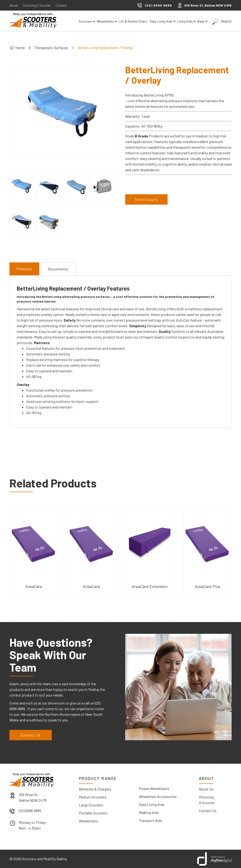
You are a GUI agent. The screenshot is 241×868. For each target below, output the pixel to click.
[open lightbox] (22, 186)
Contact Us (31, 735)
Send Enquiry (146, 199)
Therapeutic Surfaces (51, 48)
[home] (33, 20)
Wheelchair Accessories (158, 796)
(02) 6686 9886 (30, 811)
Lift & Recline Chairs (133, 21)
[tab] (24, 269)
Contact (61, 5)
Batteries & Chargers (95, 789)
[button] (86, 21)
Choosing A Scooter (37, 5)
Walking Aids (149, 812)
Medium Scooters (93, 797)
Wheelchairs (88, 821)
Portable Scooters (93, 813)
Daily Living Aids (152, 804)
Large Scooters (91, 805)
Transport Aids (151, 820)
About (14, 5)
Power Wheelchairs (154, 788)
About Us (206, 789)
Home (20, 48)
